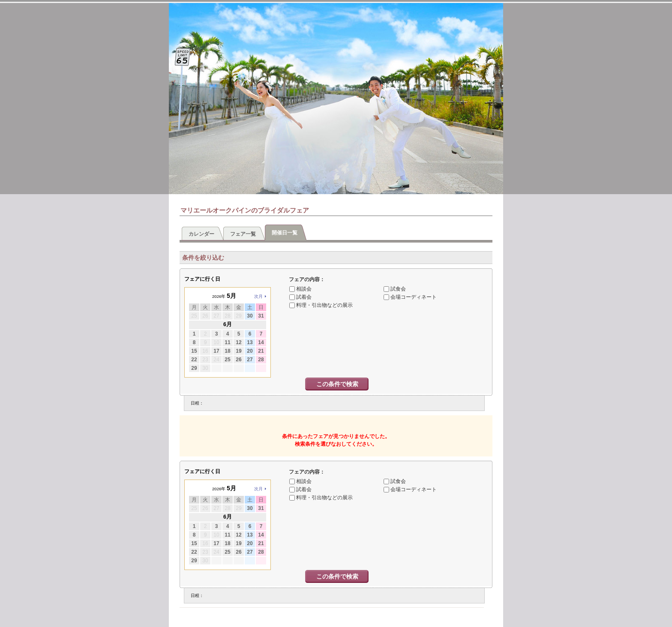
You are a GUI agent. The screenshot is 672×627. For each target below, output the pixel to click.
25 (227, 360)
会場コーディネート (414, 297)
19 (238, 351)
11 (227, 342)
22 (194, 360)
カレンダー (201, 234)
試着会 (304, 297)
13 (250, 342)
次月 (258, 296)
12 (238, 342)
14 (261, 342)
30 (250, 316)
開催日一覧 (285, 233)
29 (194, 368)
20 (250, 351)
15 (194, 351)
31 (261, 316)
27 (250, 360)
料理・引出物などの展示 (324, 305)
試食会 (398, 289)
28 (261, 360)
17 (216, 351)
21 (261, 351)
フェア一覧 (243, 234)
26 (238, 360)
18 (227, 351)
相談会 (304, 289)
